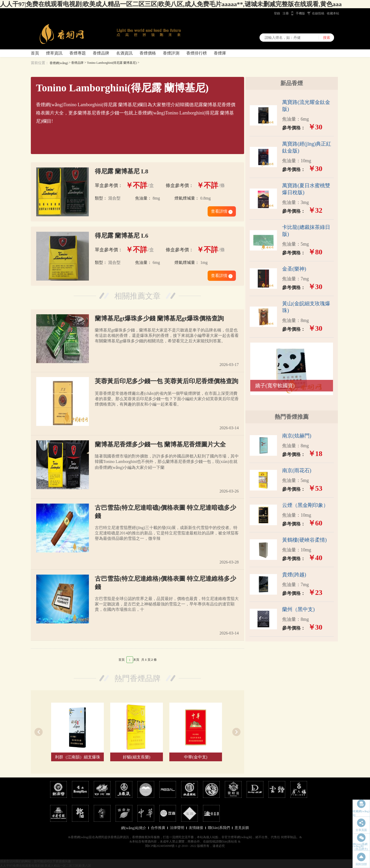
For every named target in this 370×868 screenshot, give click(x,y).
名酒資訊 (124, 53)
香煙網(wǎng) (59, 63)
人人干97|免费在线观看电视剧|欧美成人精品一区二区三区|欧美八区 (46, 866)
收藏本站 (333, 13)
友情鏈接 (196, 828)
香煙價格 (148, 53)
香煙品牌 (101, 53)
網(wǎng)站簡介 (133, 828)
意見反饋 (242, 828)
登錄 (277, 13)
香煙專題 (78, 53)
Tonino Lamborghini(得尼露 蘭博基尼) (112, 63)
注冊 (286, 13)
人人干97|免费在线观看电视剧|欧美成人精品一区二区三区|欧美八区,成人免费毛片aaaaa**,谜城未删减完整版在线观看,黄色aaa (171, 4)
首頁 (35, 53)
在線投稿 (318, 13)
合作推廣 (158, 828)
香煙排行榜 (197, 53)
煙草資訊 (54, 53)
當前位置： (40, 63)
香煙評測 (171, 53)
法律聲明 (177, 828)
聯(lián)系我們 (219, 828)
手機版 (300, 13)
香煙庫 (220, 53)
